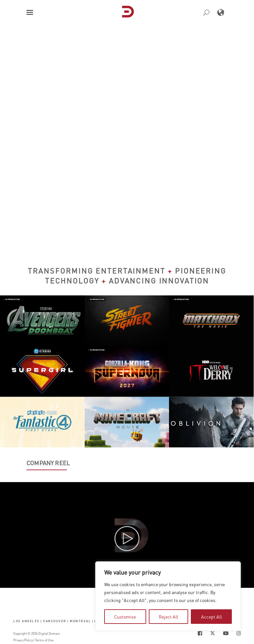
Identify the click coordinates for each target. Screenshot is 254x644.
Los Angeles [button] (26, 621)
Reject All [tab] (169, 617)
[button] (30, 12)
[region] (168, 596)
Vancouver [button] (55, 621)
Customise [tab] (125, 617)
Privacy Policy (23, 640)
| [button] (41, 621)
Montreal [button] (80, 621)
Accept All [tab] (212, 617)
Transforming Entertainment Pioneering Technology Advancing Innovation (127, 276)
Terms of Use (44, 640)
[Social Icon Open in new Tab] (200, 633)
